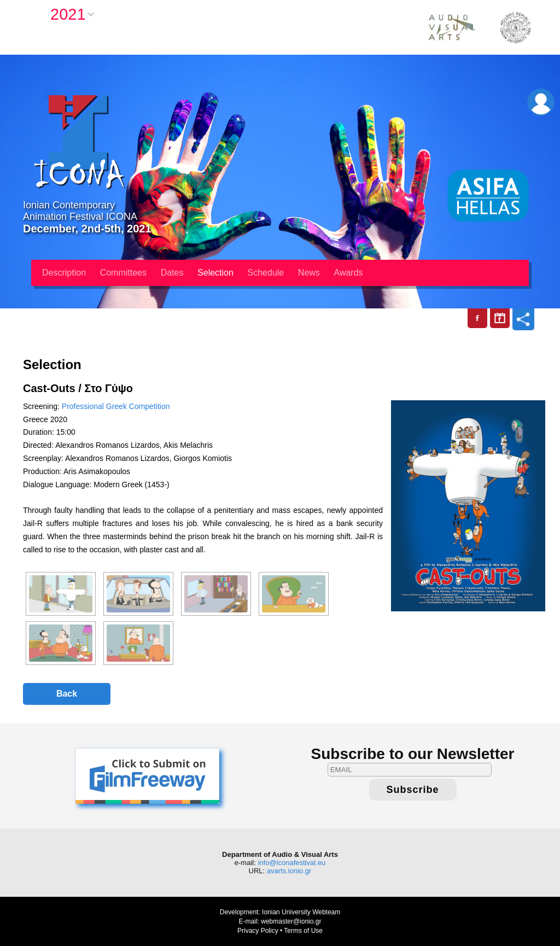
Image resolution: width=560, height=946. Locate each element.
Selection (215, 273)
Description (64, 273)
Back (67, 694)
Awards (349, 273)
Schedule (266, 273)
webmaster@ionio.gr (291, 921)
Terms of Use (303, 931)
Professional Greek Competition (116, 406)
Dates (172, 273)
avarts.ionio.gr (289, 871)
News (309, 273)
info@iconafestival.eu (291, 863)
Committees (123, 273)
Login (541, 102)
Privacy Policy (258, 931)
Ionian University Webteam (301, 912)
